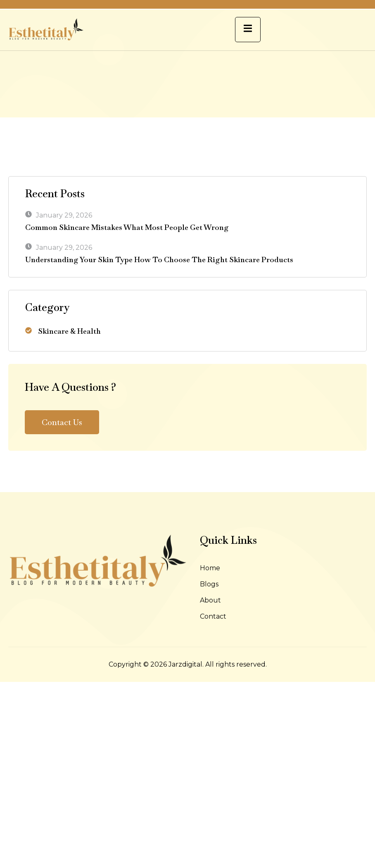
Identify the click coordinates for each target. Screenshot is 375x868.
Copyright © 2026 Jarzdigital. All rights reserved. (188, 664)
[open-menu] (248, 30)
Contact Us (62, 422)
